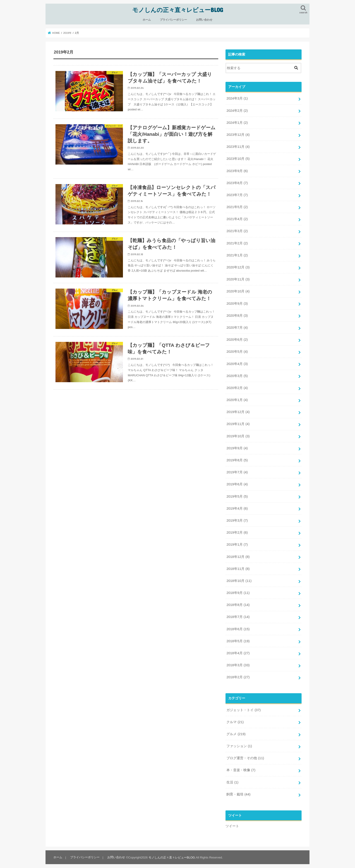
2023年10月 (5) (238, 158)
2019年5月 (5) (237, 494)
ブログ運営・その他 (245, 754)
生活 (232, 778)
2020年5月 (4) (237, 350)
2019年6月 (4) (237, 482)
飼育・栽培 (238, 790)
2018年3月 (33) (238, 662)
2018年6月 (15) (238, 626)
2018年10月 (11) (239, 578)
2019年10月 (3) (238, 434)
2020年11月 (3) (238, 278)
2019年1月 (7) (237, 542)
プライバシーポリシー (173, 19)
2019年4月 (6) (237, 506)
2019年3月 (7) (237, 518)
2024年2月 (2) (237, 110)
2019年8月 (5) (237, 458)
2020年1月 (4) (237, 398)
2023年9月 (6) (237, 170)
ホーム (147, 19)
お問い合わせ (204, 19)
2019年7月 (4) (237, 470)
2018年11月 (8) (238, 566)
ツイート (232, 822)
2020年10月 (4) (238, 290)
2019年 (67, 33)
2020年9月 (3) (237, 302)
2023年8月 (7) (237, 182)
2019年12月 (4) (238, 410)
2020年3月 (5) (237, 374)
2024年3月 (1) (237, 98)
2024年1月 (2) (237, 122)
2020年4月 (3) (237, 362)
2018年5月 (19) (238, 638)
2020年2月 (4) (237, 386)
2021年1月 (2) (237, 254)
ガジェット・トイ (243, 706)
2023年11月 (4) (238, 146)
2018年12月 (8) (238, 554)
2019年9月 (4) (237, 446)
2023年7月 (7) (237, 194)
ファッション (239, 742)
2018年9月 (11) (238, 590)
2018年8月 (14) (238, 602)
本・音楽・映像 (241, 766)
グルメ (236, 730)
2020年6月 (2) (237, 338)
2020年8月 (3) (237, 314)
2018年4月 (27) (238, 650)
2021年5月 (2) (237, 206)
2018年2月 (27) (238, 674)
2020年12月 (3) (238, 266)
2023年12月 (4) (238, 134)
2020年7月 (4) (237, 326)
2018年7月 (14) (238, 614)
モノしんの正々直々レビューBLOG (178, 10)
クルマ (235, 718)
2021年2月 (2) (237, 242)
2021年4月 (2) (237, 218)
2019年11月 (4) (238, 422)
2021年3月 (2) (237, 230)
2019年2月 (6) (237, 530)
